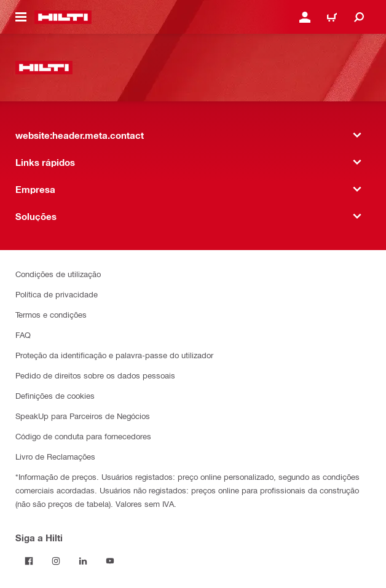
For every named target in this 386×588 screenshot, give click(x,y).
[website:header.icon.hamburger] (21, 17)
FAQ (23, 335)
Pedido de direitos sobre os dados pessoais (95, 375)
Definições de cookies (55, 395)
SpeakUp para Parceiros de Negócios (83, 416)
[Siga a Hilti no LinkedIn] (83, 561)
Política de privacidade (57, 294)
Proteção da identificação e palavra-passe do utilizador (114, 355)
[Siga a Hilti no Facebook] (29, 561)
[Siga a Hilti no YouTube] (110, 561)
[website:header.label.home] (63, 17)
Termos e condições (51, 314)
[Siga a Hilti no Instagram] (56, 561)
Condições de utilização (58, 274)
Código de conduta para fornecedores (83, 436)
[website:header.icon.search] (359, 17)
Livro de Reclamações (55, 456)
